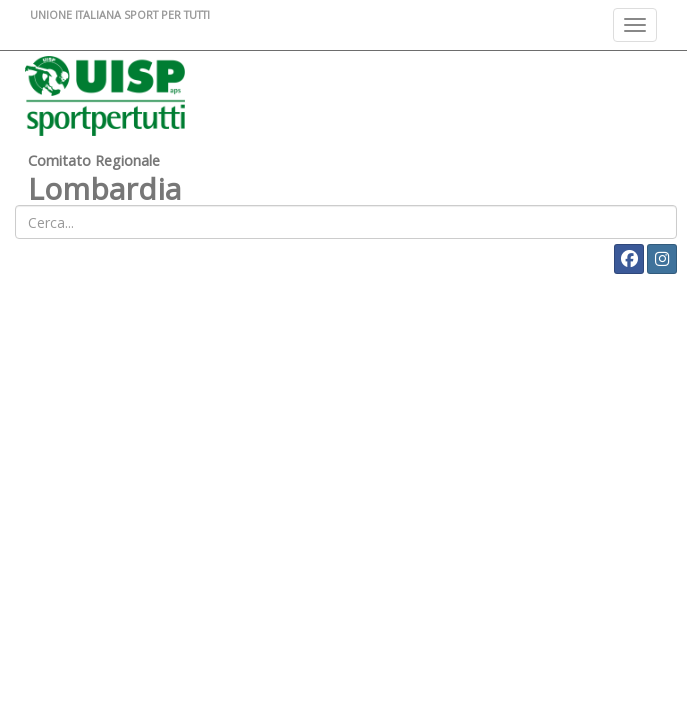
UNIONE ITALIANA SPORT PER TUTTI (120, 14)
